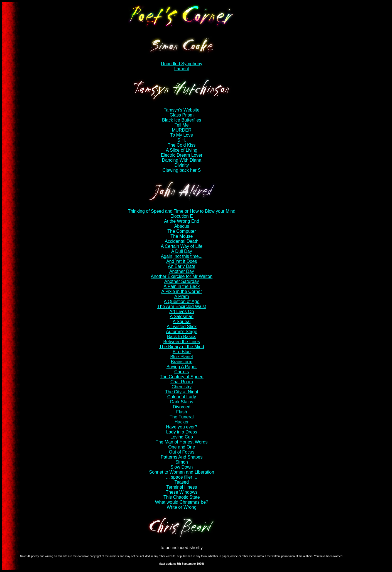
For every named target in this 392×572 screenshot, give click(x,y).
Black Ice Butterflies (182, 120)
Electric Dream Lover (182, 155)
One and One (182, 447)
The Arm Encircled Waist (182, 306)
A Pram (182, 296)
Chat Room (182, 382)
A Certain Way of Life (182, 246)
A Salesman (182, 317)
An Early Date (182, 266)
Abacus (182, 226)
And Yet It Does (182, 261)
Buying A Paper (182, 367)
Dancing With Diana (182, 160)
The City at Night (182, 392)
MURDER (182, 130)
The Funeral (182, 417)
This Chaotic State (182, 497)
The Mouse (182, 236)
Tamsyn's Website (182, 110)
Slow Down (182, 467)
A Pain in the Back (182, 286)
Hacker (182, 422)
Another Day (182, 271)
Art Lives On (182, 312)
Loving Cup (182, 437)
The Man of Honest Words (182, 442)
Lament (182, 69)
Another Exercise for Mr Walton (182, 276)
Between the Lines (182, 342)
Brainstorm (182, 362)
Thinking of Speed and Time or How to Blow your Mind (182, 211)
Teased (182, 482)
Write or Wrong (182, 507)
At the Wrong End (182, 221)
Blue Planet (182, 357)
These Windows (182, 492)
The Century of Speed (182, 377)
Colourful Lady (182, 397)
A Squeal (182, 322)
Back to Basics (182, 337)
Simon (182, 462)
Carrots (182, 372)
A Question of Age (182, 301)
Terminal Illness (182, 487)
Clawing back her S (182, 170)
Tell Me (182, 125)
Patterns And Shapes (182, 457)
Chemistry (182, 387)
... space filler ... (182, 477)
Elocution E (182, 216)
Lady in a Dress (182, 432)
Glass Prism (182, 115)
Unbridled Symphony (182, 64)
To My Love (182, 135)
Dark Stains (182, 402)
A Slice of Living (182, 150)
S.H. (182, 140)
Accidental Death (182, 241)
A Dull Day (182, 251)
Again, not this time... (182, 256)
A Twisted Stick (182, 327)
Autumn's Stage (182, 332)
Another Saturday (182, 281)
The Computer (182, 231)
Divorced (182, 407)
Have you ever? (182, 427)
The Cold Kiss (182, 145)
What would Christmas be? (182, 502)
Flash (182, 412)
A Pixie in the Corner (182, 291)
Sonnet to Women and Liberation (182, 472)
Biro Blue (182, 352)
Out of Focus (182, 452)
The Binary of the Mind (182, 347)
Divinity (182, 165)
